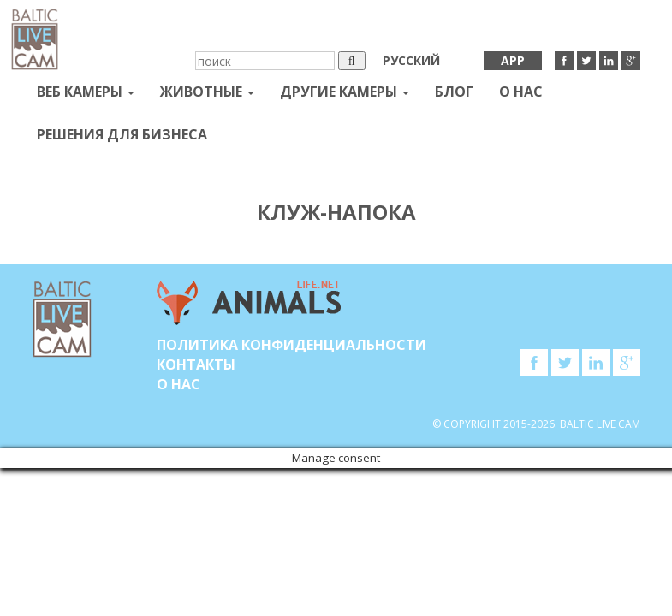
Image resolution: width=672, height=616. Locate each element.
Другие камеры (345, 92)
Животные (207, 92)
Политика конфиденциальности (291, 345)
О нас (521, 92)
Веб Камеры (86, 92)
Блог (454, 92)
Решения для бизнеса (122, 134)
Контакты (196, 364)
